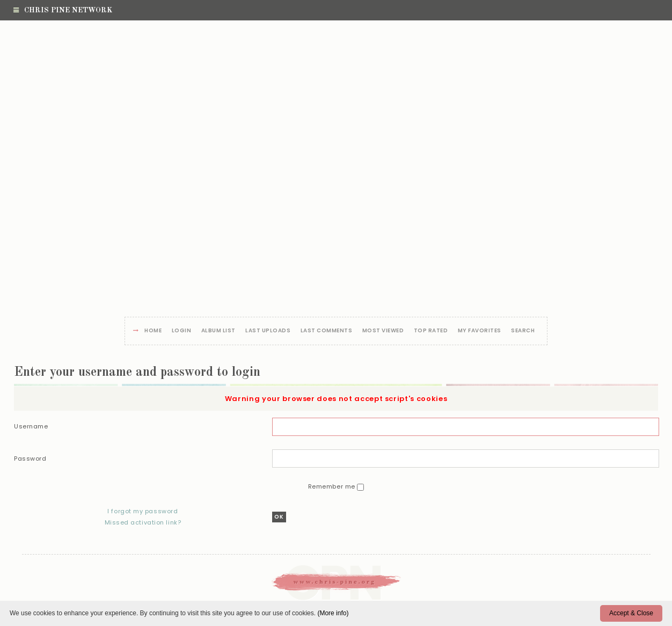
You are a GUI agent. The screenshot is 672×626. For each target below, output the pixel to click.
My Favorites (480, 331)
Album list (218, 331)
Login (182, 331)
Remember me (333, 486)
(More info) (333, 613)
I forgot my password (143, 511)
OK (279, 517)
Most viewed (383, 331)
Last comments (327, 331)
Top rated (431, 331)
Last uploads (268, 331)
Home (153, 331)
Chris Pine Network (63, 10)
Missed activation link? (143, 522)
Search (523, 331)
